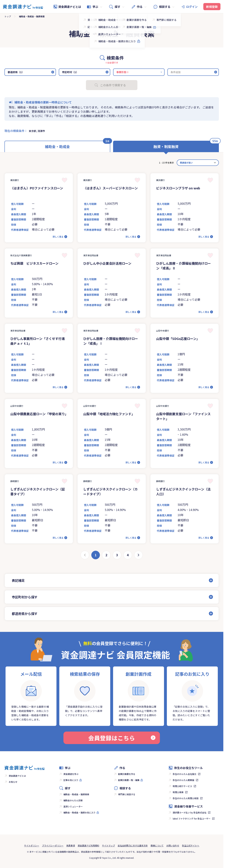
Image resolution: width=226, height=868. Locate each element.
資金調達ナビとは (67, 7)
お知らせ (13, 782)
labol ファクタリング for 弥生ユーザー (192, 819)
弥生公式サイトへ (191, 845)
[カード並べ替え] (198, 163)
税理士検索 (178, 792)
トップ (8, 16)
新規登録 (212, 7)
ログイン (192, 7)
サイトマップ (108, 845)
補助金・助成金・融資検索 (76, 794)
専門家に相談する (127, 794)
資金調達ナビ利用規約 (88, 845)
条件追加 (176, 72)
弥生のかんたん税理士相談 (186, 798)
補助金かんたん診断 (73, 800)
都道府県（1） (16, 72)
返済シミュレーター (73, 806)
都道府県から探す (25, 614)
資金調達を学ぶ (71, 774)
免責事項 (71, 845)
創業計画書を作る (127, 774)
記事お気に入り (71, 780)
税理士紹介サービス (182, 786)
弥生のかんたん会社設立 (185, 774)
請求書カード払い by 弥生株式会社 (190, 812)
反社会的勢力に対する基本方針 (133, 845)
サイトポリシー (32, 845)
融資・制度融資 (166, 147)
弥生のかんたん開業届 (183, 780)
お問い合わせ (173, 845)
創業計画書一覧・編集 (129, 780)
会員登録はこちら (122, 738)
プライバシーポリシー (53, 845)
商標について (157, 845)
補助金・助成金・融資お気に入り (80, 812)
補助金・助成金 (57, 147)
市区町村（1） (70, 72)
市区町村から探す (25, 597)
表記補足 (18, 580)
